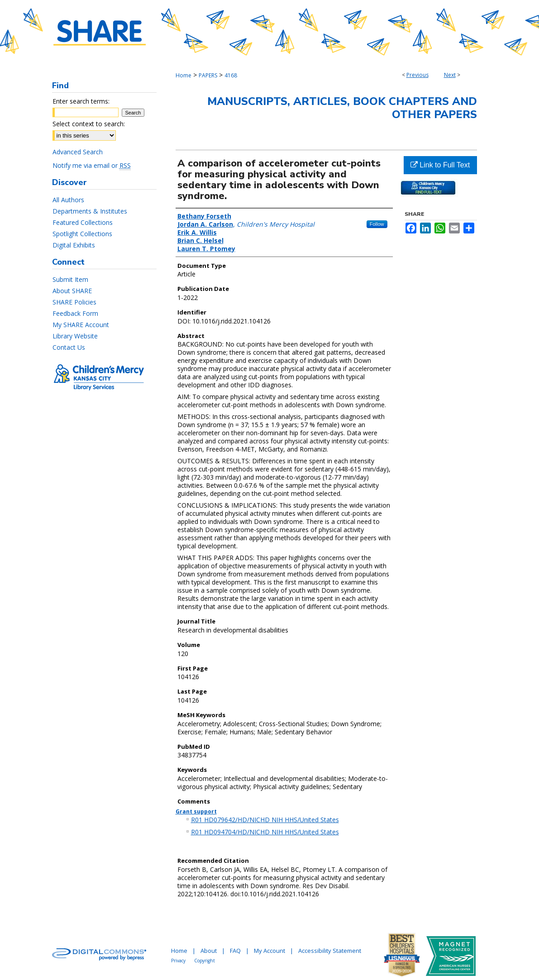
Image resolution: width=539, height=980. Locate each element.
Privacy (178, 961)
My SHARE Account (81, 325)
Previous (417, 75)
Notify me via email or (92, 165)
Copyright (205, 961)
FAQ (235, 951)
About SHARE (72, 291)
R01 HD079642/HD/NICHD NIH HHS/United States (265, 820)
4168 (231, 75)
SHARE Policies (74, 302)
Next (450, 75)
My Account (269, 951)
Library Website (75, 336)
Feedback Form (75, 313)
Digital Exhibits (74, 245)
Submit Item (70, 279)
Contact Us (69, 347)
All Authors (68, 200)
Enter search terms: (81, 101)
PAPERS (208, 75)
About (209, 951)
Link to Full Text (440, 165)
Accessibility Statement (330, 951)
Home (184, 75)
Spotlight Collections (82, 234)
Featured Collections (83, 222)
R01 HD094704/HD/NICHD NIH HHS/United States (265, 832)
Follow (377, 224)
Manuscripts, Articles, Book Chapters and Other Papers (342, 108)
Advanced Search (78, 152)
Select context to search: (89, 124)
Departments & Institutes (90, 211)
